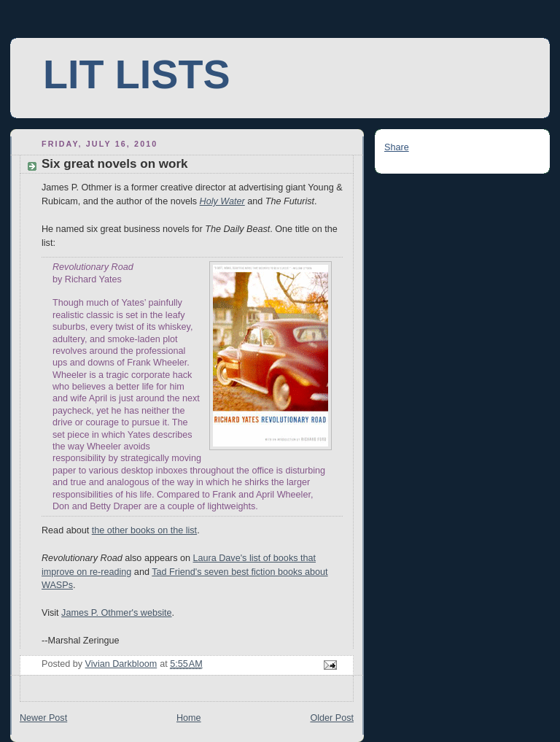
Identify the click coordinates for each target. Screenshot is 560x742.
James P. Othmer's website (116, 613)
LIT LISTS (136, 74)
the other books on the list (144, 530)
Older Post (332, 718)
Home (189, 718)
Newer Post (43, 718)
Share (397, 147)
